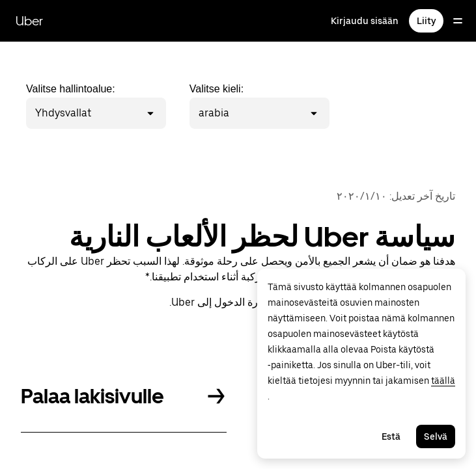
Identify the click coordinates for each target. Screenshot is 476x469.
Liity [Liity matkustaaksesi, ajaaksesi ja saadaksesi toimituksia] (426, 21)
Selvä (436, 436)
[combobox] (93, 113)
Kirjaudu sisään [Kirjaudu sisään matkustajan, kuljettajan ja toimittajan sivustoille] (365, 21)
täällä (443, 381)
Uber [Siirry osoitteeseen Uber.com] (29, 21)
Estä (391, 436)
